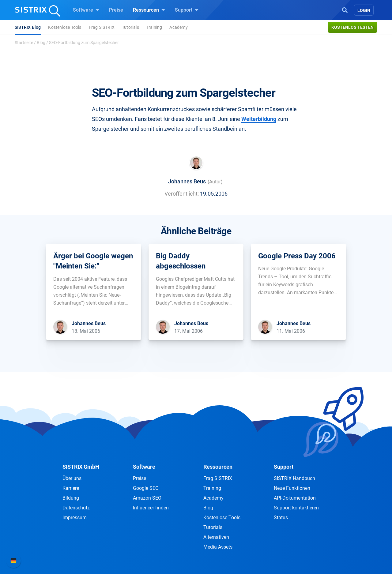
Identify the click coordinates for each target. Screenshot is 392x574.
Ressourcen (149, 10)
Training (154, 27)
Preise (116, 10)
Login (364, 10)
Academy (178, 27)
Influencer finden (151, 508)
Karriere (71, 488)
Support (187, 10)
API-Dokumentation (295, 498)
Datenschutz (76, 508)
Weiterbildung (259, 119)
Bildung (71, 498)
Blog (41, 43)
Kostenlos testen (352, 27)
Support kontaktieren (296, 508)
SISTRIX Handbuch (294, 478)
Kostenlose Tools (65, 27)
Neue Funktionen (292, 488)
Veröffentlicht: (182, 194)
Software (86, 10)
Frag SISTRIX (102, 27)
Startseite (24, 43)
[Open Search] (345, 9)
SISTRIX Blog (28, 27)
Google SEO (146, 488)
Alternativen (216, 537)
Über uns (72, 478)
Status (281, 518)
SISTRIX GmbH (81, 467)
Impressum (75, 518)
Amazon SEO (147, 498)
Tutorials (130, 27)
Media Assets (218, 547)
